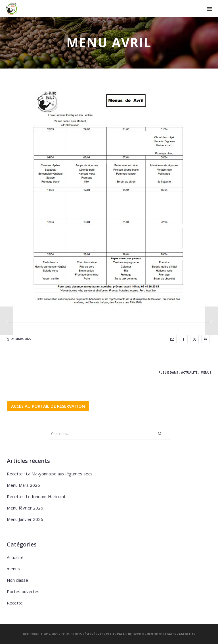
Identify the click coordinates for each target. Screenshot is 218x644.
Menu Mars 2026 (23, 485)
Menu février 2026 (25, 508)
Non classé (17, 580)
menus (206, 372)
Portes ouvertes (23, 591)
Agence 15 (187, 634)
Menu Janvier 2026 (25, 519)
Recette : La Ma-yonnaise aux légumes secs (50, 474)
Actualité (189, 372)
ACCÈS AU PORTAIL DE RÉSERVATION (48, 406)
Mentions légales (161, 634)
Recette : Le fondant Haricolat (36, 496)
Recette (15, 603)
